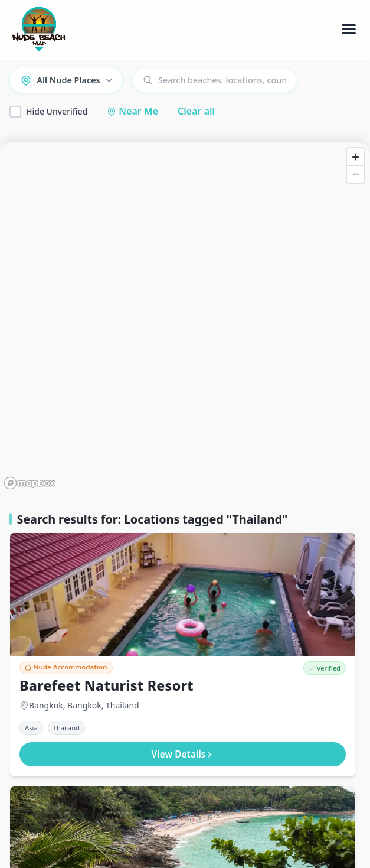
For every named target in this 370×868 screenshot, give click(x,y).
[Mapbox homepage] (30, 483)
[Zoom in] (356, 157)
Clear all (196, 111)
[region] (185, 318)
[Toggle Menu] (349, 30)
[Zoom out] (356, 174)
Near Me (132, 111)
